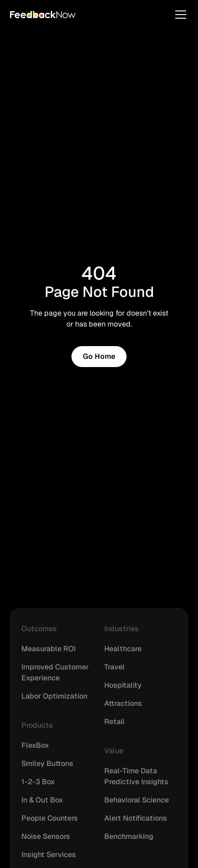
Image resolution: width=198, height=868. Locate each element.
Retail (114, 722)
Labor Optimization (54, 696)
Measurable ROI (48, 649)
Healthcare (123, 649)
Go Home (99, 356)
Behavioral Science (137, 800)
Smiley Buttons (47, 763)
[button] (179, 15)
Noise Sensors (46, 836)
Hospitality (123, 685)
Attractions (123, 703)
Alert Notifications (136, 818)
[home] (43, 15)
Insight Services (49, 855)
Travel (114, 667)
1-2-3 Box (38, 782)
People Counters (50, 818)
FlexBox (35, 745)
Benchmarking (129, 836)
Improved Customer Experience (55, 672)
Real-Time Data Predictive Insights (136, 776)
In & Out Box (42, 800)
